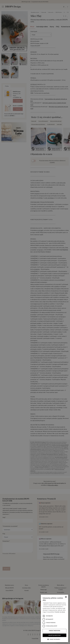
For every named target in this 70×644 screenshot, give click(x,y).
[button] (55, 639)
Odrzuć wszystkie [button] (55, 631)
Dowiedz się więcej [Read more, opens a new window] (60, 612)
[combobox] (66, 597)
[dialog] (55, 618)
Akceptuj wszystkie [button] (54, 635)
